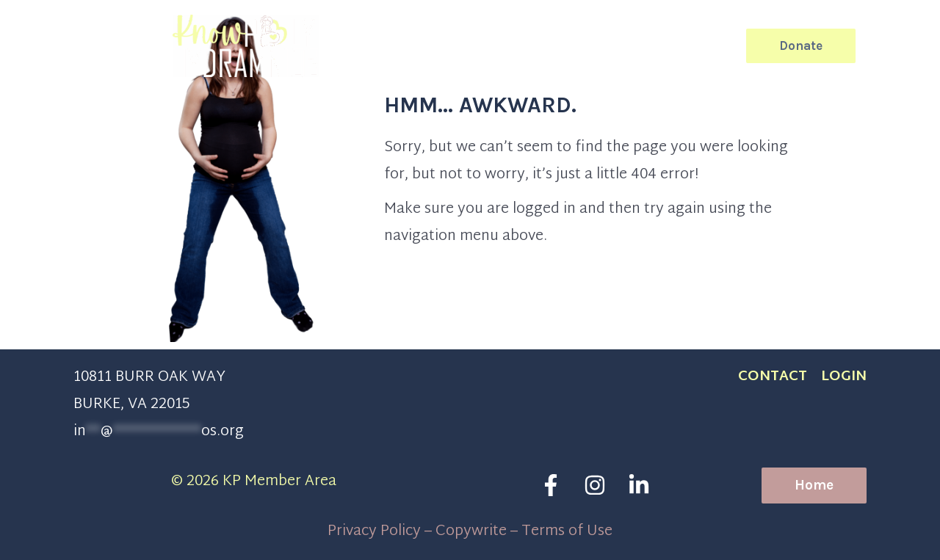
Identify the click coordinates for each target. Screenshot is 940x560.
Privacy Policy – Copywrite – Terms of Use (470, 531)
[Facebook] (551, 485)
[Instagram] (595, 485)
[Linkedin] (639, 485)
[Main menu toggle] (892, 46)
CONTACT (773, 377)
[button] (725, 46)
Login (844, 377)
